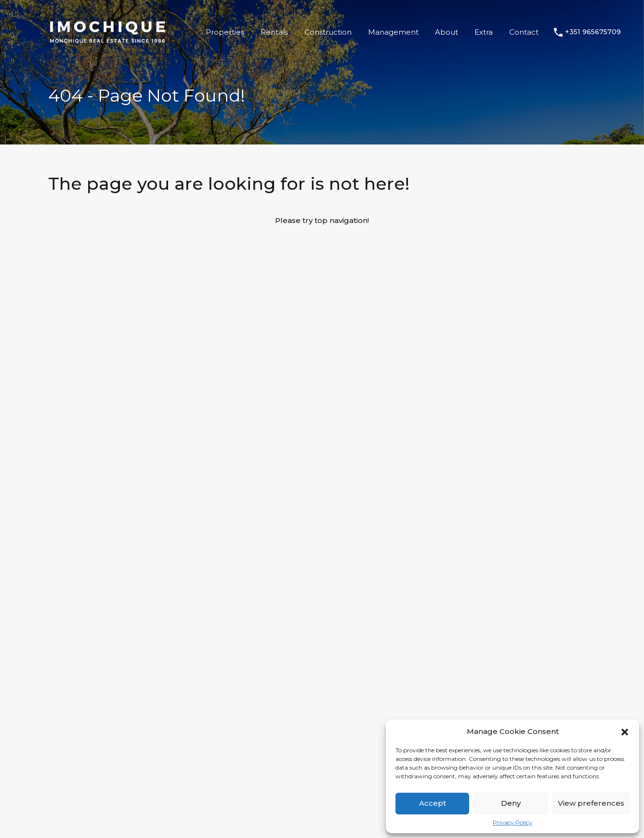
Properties (225, 32)
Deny (511, 803)
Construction (328, 32)
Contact (524, 32)
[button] (625, 732)
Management (393, 32)
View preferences (591, 803)
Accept (433, 803)
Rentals (274, 32)
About (447, 32)
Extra (484, 32)
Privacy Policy (513, 823)
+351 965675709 (593, 32)
